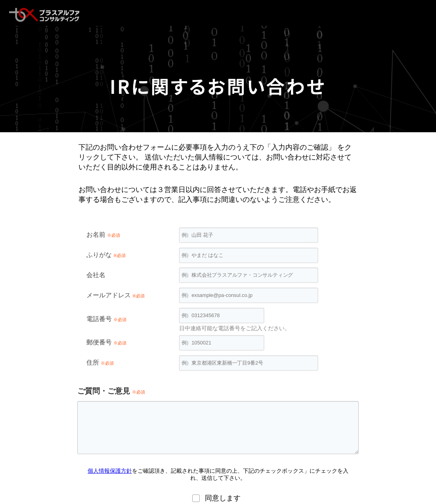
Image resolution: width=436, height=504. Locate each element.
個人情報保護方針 (110, 471)
